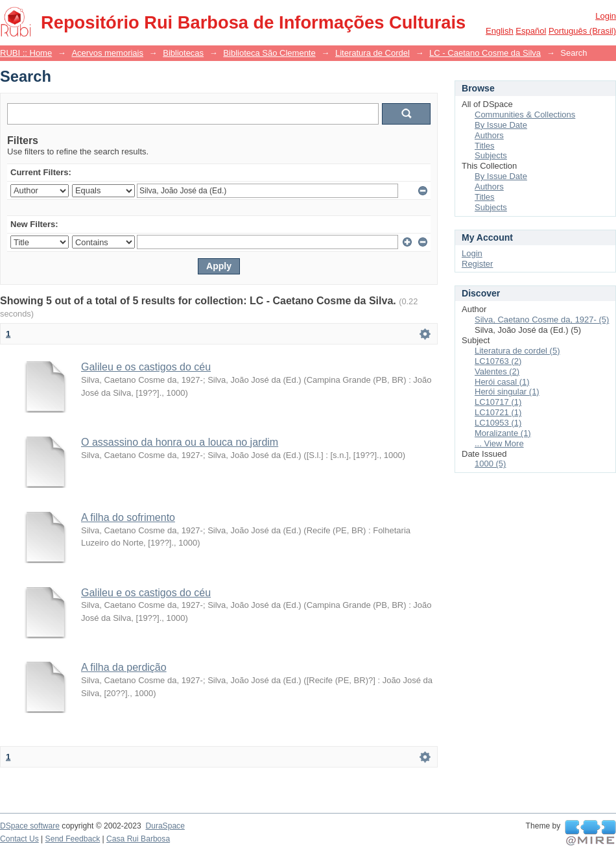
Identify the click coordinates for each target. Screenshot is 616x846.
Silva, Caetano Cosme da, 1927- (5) (542, 320)
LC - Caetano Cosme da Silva (485, 53)
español (531, 31)
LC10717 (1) (498, 402)
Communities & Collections (525, 115)
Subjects (491, 155)
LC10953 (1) (498, 423)
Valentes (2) (497, 371)
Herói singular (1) (507, 392)
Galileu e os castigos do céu (146, 367)
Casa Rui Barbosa (138, 839)
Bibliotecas (183, 53)
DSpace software (30, 826)
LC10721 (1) (498, 412)
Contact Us (19, 839)
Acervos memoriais (107, 53)
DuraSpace (165, 826)
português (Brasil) (582, 31)
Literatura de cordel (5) (517, 351)
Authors (489, 135)
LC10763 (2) (498, 361)
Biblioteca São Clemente (269, 53)
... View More (499, 443)
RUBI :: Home (26, 53)
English (500, 31)
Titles (485, 146)
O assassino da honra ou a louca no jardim (180, 442)
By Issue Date (501, 125)
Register (477, 264)
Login (606, 16)
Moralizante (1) (503, 433)
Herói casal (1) (502, 382)
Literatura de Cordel (373, 53)
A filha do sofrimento (128, 517)
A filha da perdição (124, 667)
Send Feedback (73, 839)
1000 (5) (490, 464)
